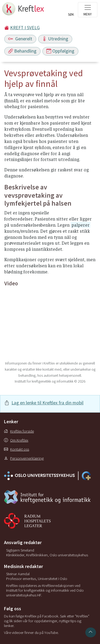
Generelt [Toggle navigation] (20, 39)
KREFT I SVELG (25, 28)
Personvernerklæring (24, 458)
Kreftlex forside (19, 431)
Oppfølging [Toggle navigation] (60, 51)
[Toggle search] (71, 11)
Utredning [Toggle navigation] (55, 39)
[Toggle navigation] (88, 10)
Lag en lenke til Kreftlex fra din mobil (47, 403)
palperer (81, 225)
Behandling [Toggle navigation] (22, 51)
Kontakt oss (17, 449)
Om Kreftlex (16, 440)
